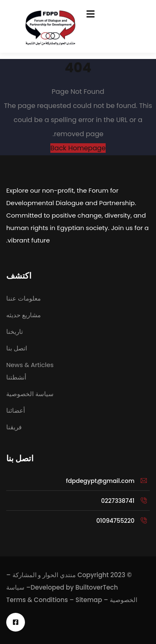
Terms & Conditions (37, 600)
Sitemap (89, 600)
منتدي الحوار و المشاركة (44, 575)
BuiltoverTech (97, 587)
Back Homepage (78, 148)
